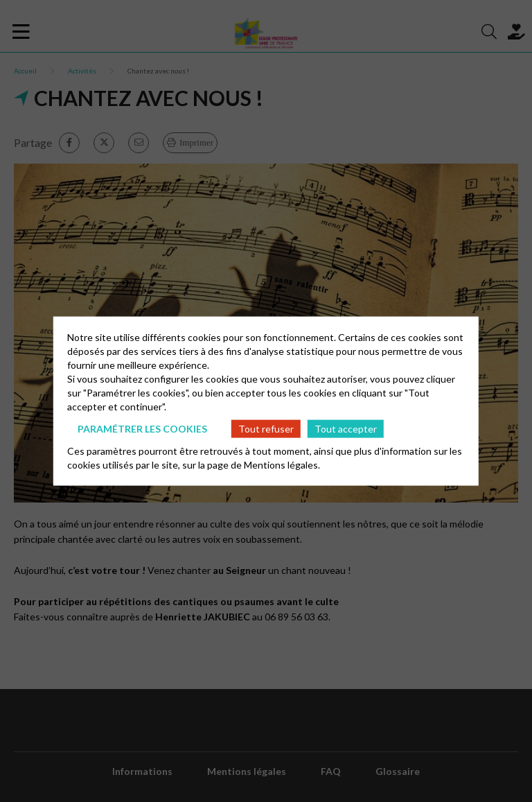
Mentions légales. (282, 465)
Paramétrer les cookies (142, 428)
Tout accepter (346, 428)
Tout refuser (266, 428)
